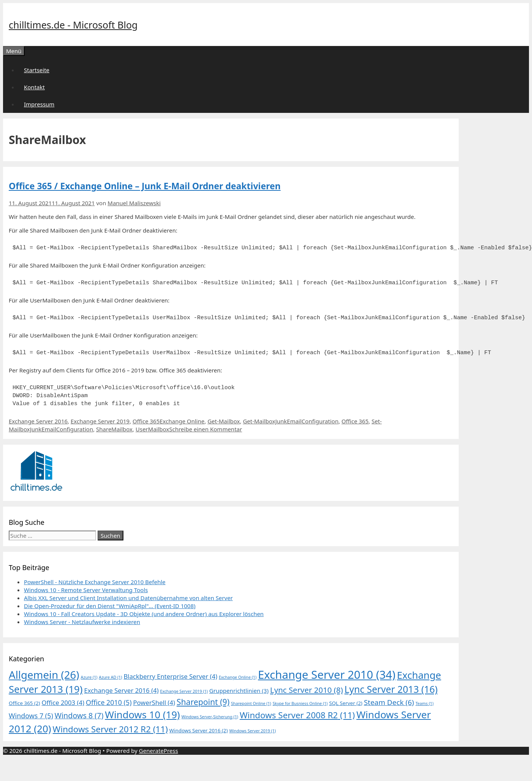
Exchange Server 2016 (38, 421)
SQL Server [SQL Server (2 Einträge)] (346, 703)
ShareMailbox (114, 429)
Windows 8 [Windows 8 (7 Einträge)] (79, 715)
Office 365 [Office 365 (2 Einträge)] (24, 703)
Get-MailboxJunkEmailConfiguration (291, 421)
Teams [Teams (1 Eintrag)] (425, 703)
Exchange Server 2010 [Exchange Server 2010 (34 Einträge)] (327, 675)
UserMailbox (152, 429)
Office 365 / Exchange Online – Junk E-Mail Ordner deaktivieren (145, 186)
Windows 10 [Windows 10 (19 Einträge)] (142, 715)
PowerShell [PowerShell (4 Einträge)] (154, 703)
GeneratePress (159, 751)
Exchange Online (182, 421)
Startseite (37, 70)
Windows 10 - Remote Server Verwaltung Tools (86, 590)
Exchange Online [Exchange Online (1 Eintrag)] (238, 677)
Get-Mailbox (223, 421)
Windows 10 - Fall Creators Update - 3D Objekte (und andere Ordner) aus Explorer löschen (144, 614)
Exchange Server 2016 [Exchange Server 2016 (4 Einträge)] (121, 690)
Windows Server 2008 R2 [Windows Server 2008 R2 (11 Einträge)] (297, 715)
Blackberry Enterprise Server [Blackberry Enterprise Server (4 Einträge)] (171, 676)
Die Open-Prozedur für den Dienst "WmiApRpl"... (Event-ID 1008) (110, 606)
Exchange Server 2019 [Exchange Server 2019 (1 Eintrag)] (184, 691)
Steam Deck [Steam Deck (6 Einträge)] (389, 702)
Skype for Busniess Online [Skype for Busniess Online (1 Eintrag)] (300, 703)
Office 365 (146, 421)
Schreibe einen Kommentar (206, 429)
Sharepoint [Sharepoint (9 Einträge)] (203, 702)
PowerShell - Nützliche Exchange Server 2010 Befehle (95, 582)
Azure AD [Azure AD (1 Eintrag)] (110, 677)
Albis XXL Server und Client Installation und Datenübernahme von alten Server (128, 598)
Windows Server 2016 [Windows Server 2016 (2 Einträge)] (199, 730)
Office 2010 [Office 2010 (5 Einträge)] (109, 702)
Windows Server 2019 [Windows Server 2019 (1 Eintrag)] (253, 731)
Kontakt (34, 87)
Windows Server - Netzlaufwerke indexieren (82, 622)
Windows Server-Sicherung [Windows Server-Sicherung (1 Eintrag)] (210, 717)
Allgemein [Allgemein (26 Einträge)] (44, 675)
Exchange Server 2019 (100, 421)
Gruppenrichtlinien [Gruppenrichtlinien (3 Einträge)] (239, 691)
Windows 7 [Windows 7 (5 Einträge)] (31, 716)
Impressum (39, 104)
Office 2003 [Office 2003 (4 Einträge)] (63, 703)
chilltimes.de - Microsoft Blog (73, 25)
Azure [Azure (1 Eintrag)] (89, 677)
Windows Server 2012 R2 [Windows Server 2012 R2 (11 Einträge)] (110, 729)
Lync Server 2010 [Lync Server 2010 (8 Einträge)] (306, 690)
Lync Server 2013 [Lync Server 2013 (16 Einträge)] (391, 689)
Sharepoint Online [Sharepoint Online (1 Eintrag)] (251, 703)
